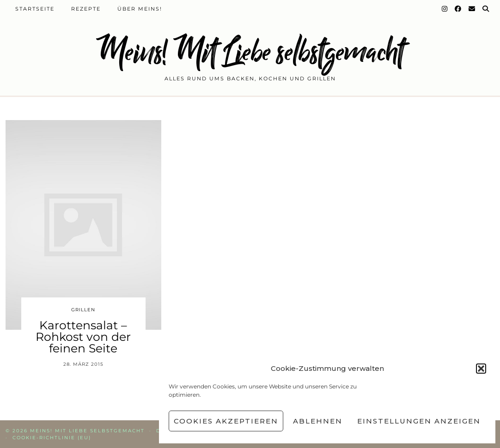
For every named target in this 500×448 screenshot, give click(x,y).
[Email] (472, 9)
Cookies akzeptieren (226, 421)
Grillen (83, 310)
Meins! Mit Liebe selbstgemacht (250, 52)
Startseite (35, 9)
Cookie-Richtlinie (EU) (52, 438)
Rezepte (86, 9)
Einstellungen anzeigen (419, 421)
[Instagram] (445, 9)
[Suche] (486, 9)
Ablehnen (318, 421)
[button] (481, 369)
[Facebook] (458, 9)
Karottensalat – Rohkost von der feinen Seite (83, 337)
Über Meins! (140, 9)
